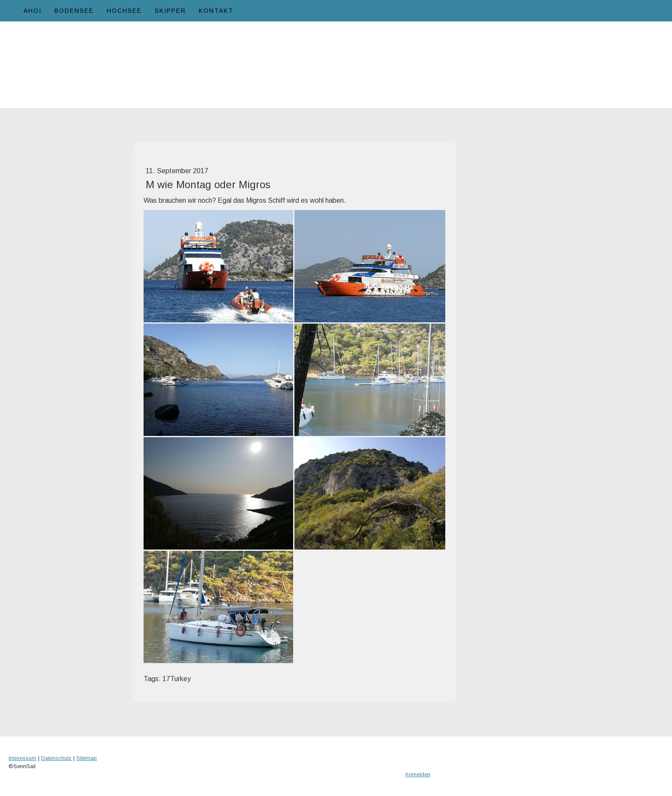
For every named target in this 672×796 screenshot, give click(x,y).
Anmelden (418, 774)
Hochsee (124, 11)
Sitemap (87, 758)
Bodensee (74, 11)
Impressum (22, 758)
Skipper (170, 11)
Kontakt (216, 11)
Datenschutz (56, 758)
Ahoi (33, 11)
